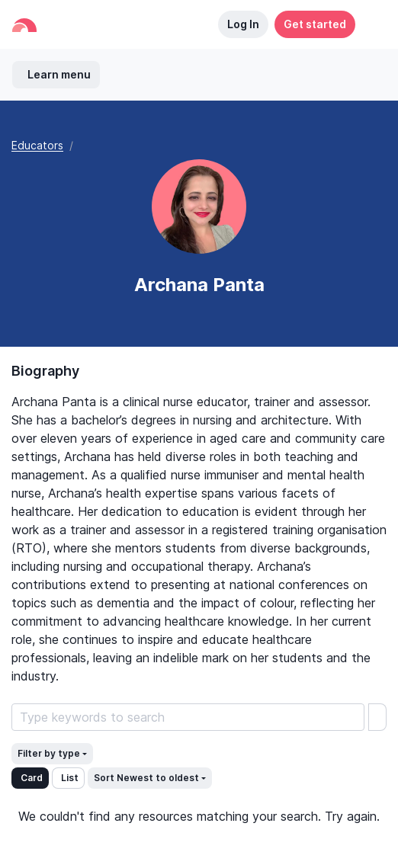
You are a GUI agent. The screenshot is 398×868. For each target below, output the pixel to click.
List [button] (70, 778)
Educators (37, 145)
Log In (243, 24)
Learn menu (59, 74)
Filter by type (49, 753)
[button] (371, 24)
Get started (315, 24)
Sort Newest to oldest (146, 778)
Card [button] (32, 778)
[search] (377, 717)
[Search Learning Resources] (188, 717)
